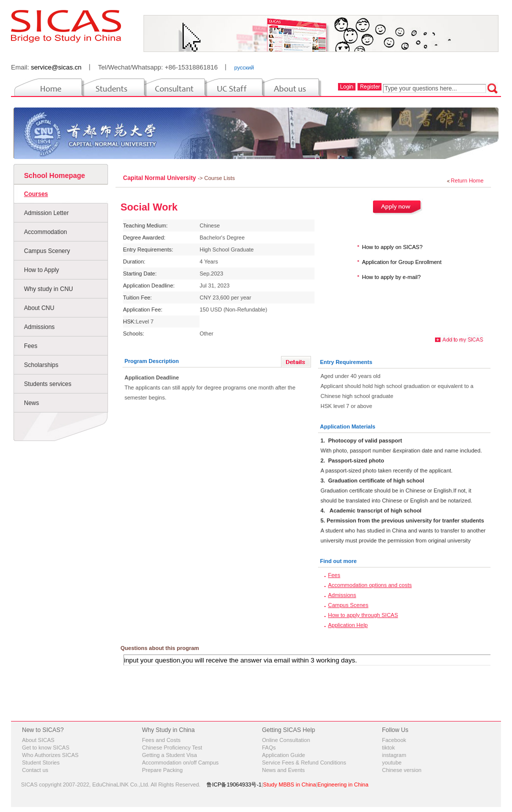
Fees (31, 346)
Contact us (35, 770)
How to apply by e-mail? (391, 277)
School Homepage (54, 175)
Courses (36, 194)
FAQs (269, 747)
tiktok (388, 747)
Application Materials (348, 426)
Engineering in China (343, 784)
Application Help (348, 625)
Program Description (152, 361)
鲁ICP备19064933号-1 (234, 784)
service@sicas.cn (56, 67)
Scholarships (41, 365)
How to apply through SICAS (363, 615)
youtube (392, 762)
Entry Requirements (346, 362)
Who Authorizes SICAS (50, 755)
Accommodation (45, 232)
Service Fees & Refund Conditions (304, 762)
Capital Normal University (160, 178)
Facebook (394, 740)
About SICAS (38, 740)
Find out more (338, 561)
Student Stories (41, 762)
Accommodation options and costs (370, 585)
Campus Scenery (47, 251)
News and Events (283, 770)
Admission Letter (46, 213)
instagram (394, 755)
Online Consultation (286, 740)
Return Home (467, 180)
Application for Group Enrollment (402, 262)
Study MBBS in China (289, 784)
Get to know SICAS (46, 747)
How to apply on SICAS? (392, 247)
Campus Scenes (348, 605)
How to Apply (41, 270)
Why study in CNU (48, 289)
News (31, 403)
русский (244, 67)
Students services (48, 384)
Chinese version (402, 770)
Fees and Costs (161, 740)
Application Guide (283, 755)
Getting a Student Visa (169, 755)
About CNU (39, 308)
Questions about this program (160, 648)
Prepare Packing (162, 770)
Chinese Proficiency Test (172, 747)
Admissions (39, 327)
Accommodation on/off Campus (180, 762)
